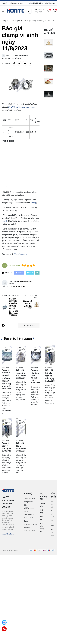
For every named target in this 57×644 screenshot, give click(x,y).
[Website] (14, 287)
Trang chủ (42, 505)
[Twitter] (17, 287)
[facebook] (12, 287)
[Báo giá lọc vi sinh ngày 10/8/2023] (21, 428)
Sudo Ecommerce (21, 56)
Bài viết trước (10, 296)
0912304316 (37, 3)
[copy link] (30, 63)
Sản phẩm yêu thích (16, 3)
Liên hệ (42, 518)
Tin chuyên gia (8, 349)
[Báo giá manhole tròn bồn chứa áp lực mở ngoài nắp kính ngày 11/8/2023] (7, 355)
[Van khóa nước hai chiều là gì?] (49, 81)
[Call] (4, 629)
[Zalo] (4, 622)
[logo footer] (8, 491)
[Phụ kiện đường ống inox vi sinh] (22, 107)
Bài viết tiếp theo (32, 297)
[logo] (16, 11)
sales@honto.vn (50, 3)
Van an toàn (52, 504)
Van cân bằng (52, 532)
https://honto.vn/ (21, 254)
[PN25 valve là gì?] (49, 94)
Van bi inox (52, 523)
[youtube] (24, 287)
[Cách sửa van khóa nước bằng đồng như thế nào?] (49, 68)
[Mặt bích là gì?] (49, 56)
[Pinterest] (19, 287)
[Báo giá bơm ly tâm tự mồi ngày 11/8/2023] (50, 355)
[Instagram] (21, 287)
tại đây (33, 203)
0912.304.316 (29, 498)
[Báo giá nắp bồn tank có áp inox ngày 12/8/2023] (36, 355)
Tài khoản (5, 3)
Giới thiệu (42, 511)
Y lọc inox (52, 514)
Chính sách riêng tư (42, 527)
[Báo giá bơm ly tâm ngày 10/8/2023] (7, 428)
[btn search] (28, 11)
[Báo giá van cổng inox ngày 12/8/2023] (21, 355)
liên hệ (4, 221)
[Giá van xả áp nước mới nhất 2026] (49, 43)
